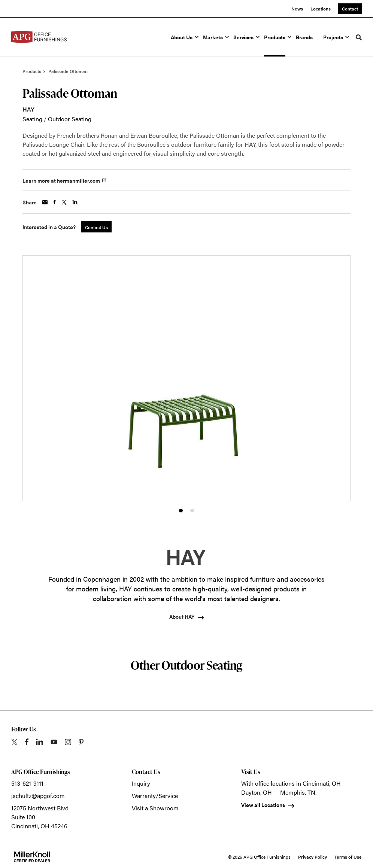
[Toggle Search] (359, 37)
